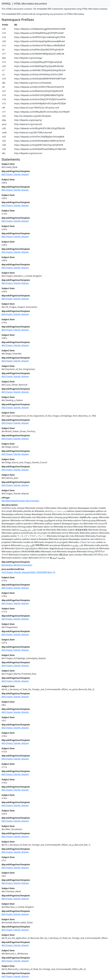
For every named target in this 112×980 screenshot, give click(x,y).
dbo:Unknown (32, 501)
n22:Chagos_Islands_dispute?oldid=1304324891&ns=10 (28, 572)
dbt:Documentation (23, 565)
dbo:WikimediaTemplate (13, 501)
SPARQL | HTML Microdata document (24, 4)
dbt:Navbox (7, 565)
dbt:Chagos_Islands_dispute (15, 174)
